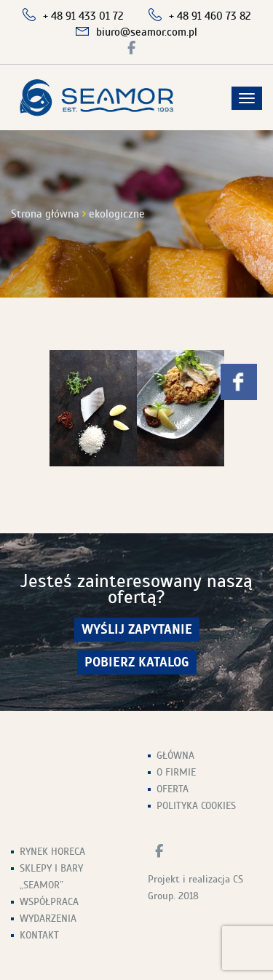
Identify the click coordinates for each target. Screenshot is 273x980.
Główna (175, 756)
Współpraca (49, 902)
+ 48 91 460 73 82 (210, 16)
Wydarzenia (48, 919)
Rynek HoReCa (52, 852)
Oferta (173, 789)
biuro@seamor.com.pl (147, 32)
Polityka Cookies (196, 806)
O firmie (176, 772)
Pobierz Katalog (137, 662)
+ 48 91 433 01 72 (83, 16)
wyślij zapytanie (137, 630)
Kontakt (39, 935)
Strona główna (45, 214)
